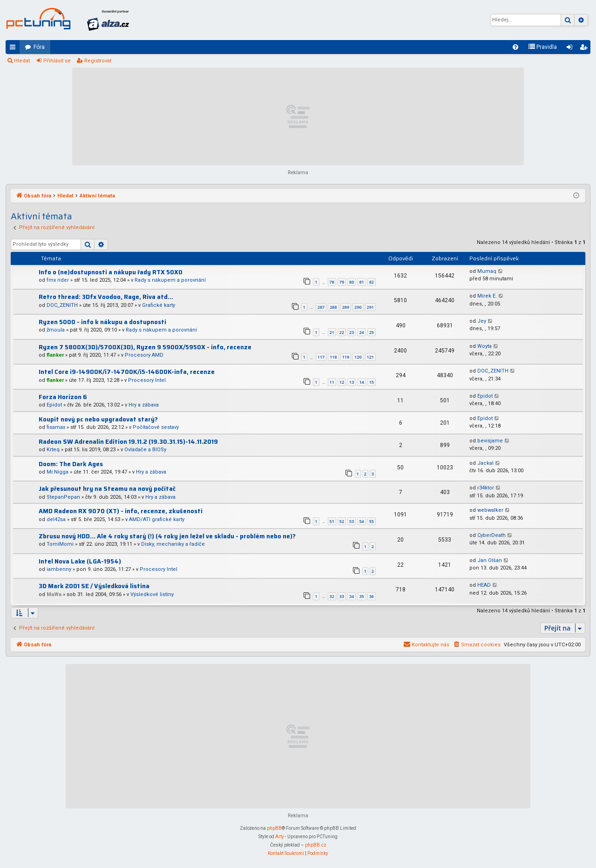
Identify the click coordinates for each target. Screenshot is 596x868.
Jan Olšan (490, 560)
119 (346, 357)
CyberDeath (491, 535)
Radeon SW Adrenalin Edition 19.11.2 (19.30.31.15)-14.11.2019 (128, 442)
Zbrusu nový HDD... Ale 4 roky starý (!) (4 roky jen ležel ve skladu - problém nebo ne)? (167, 536)
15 (372, 382)
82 (372, 282)
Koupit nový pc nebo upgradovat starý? (98, 419)
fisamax (56, 427)
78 (332, 282)
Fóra (39, 47)
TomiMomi (60, 544)
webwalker (490, 510)
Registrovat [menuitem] (585, 49)
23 (352, 332)
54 (361, 521)
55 (372, 521)
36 (372, 596)
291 (370, 307)
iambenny (59, 569)
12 (342, 382)
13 (352, 382)
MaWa (54, 594)
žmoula (56, 330)
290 (358, 307)
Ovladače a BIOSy (145, 450)
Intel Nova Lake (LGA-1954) (80, 561)
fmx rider (58, 280)
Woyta (484, 346)
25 (372, 332)
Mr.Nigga (58, 472)
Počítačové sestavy (156, 427)
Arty (280, 837)
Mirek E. (487, 296)
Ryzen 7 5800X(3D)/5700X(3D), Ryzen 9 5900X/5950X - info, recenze (145, 347)
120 (358, 357)
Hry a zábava (144, 405)
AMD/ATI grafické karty (157, 519)
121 (370, 357)
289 (346, 307)
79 (342, 282)
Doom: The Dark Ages (71, 464)
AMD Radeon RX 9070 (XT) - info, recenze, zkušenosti (121, 511)
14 (361, 382)
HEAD (484, 585)
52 (342, 521)
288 (333, 307)
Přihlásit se (57, 61)
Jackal (485, 463)
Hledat (22, 61)
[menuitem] (515, 47)
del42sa (56, 519)
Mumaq (487, 271)
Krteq (53, 450)
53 (352, 521)
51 (332, 521)
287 (321, 307)
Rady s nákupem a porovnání (170, 280)
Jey (482, 321)
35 (361, 596)
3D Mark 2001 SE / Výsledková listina (94, 586)
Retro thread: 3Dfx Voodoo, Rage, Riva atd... (106, 297)
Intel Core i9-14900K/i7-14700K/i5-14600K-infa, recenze (127, 372)
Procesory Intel (147, 380)
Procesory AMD (144, 355)
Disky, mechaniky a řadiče (173, 544)
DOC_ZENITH (62, 305)
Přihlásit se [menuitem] (571, 49)
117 (321, 357)
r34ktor (486, 488)
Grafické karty (159, 305)
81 (361, 282)
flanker (55, 355)
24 (361, 332)
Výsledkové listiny (152, 594)
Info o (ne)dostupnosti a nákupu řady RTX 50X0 (111, 272)
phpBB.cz (316, 845)
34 (352, 596)
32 (332, 596)
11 (332, 382)
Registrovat (98, 61)
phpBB (274, 828)
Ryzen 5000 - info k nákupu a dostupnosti (102, 322)
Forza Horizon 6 (63, 397)
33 (342, 596)
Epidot (54, 405)
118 (333, 357)
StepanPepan (63, 497)
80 (352, 282)
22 (342, 332)
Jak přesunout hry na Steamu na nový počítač (107, 489)
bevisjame (490, 441)
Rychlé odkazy (14, 49)
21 (332, 332)
